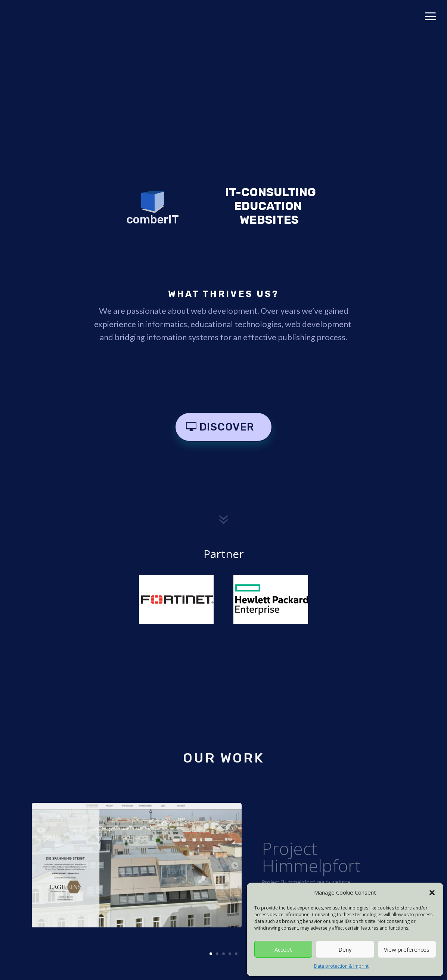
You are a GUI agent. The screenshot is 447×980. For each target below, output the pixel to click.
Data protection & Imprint (341, 966)
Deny (345, 949)
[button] (432, 893)
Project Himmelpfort (311, 865)
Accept (283, 949)
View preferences (407, 949)
